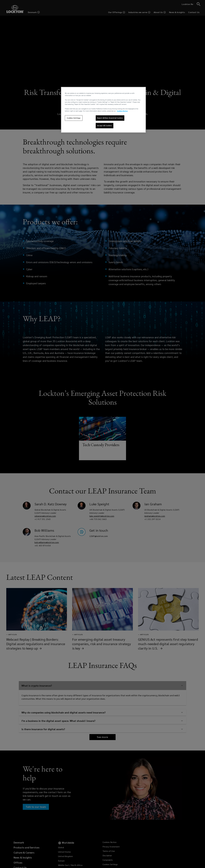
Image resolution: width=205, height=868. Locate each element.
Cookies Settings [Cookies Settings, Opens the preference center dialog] (74, 118)
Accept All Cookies (105, 126)
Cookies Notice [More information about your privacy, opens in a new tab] (122, 111)
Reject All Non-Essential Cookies (110, 118)
